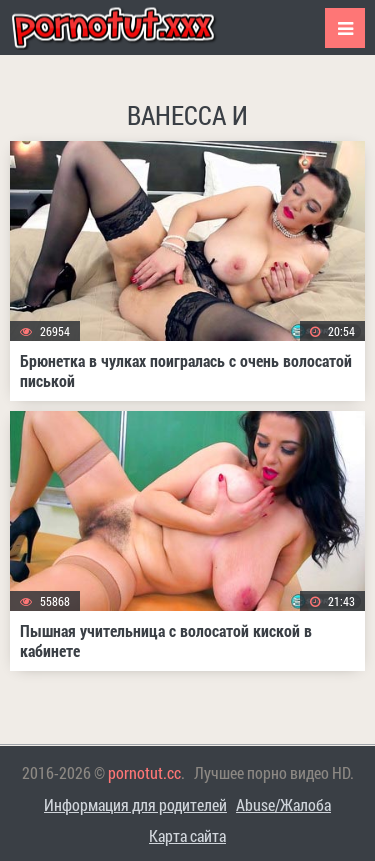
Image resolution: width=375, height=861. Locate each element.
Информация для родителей (135, 804)
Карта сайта (187, 835)
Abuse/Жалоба (283, 804)
